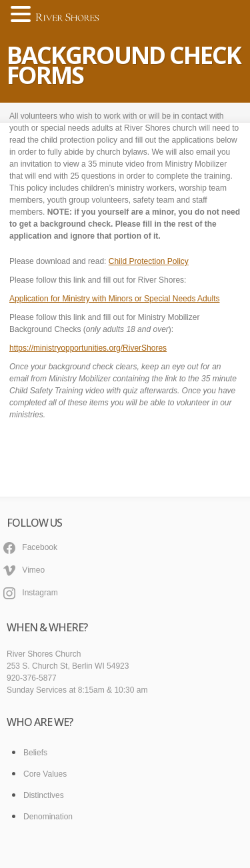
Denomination (48, 817)
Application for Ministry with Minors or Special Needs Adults (114, 299)
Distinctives (44, 795)
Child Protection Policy (149, 261)
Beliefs (35, 753)
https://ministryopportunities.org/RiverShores (88, 348)
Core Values (45, 774)
